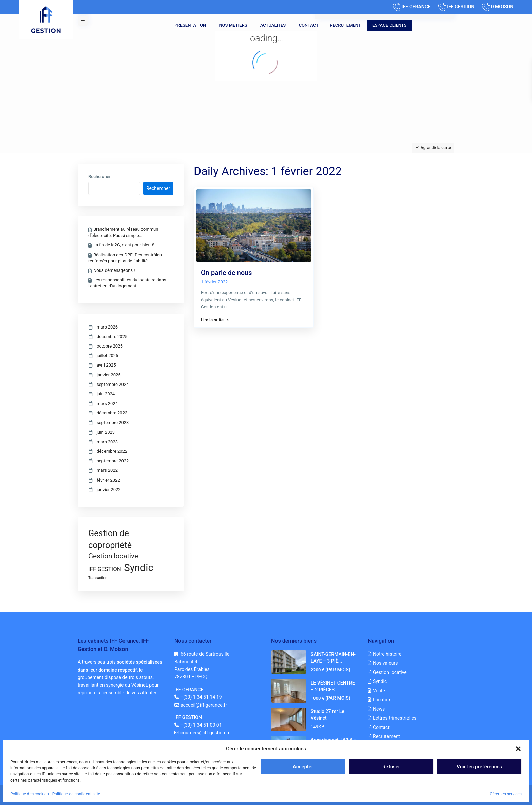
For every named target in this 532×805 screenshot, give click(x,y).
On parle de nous (226, 273)
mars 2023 (107, 442)
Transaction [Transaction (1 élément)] (98, 578)
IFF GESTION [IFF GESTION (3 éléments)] (105, 569)
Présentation (190, 25)
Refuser (391, 767)
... (229, 307)
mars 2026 (107, 327)
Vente (379, 691)
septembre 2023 (113, 422)
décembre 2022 (112, 451)
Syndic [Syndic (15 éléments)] (139, 568)
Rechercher (99, 177)
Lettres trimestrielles (395, 718)
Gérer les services (506, 794)
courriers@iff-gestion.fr (205, 733)
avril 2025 (106, 365)
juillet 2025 (107, 355)
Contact (309, 25)
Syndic (380, 681)
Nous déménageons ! (114, 270)
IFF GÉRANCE (416, 7)
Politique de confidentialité (76, 794)
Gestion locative (390, 672)
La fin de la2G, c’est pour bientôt (125, 245)
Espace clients (389, 25)
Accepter (303, 767)
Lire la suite (215, 320)
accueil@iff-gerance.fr (204, 705)
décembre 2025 (112, 336)
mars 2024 (107, 403)
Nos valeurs (385, 663)
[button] (518, 749)
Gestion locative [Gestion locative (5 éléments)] (113, 556)
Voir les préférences (479, 767)
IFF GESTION (461, 7)
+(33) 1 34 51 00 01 (201, 725)
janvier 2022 (109, 490)
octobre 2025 (110, 346)
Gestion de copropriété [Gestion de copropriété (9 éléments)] (110, 539)
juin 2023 (106, 432)
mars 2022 (107, 470)
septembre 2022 (113, 461)
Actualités (273, 25)
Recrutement (345, 25)
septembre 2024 (113, 384)
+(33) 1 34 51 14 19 (201, 697)
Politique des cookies (30, 794)
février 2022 (108, 480)
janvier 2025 (109, 375)
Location (382, 700)
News (379, 709)
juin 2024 (106, 394)
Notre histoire (387, 654)
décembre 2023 (112, 413)
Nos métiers (233, 25)
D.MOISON (502, 7)
